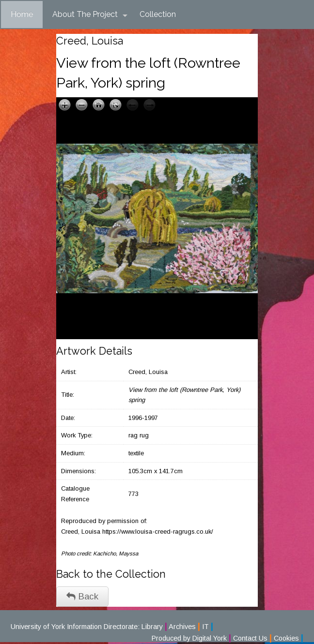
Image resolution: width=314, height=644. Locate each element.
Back (82, 596)
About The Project (90, 15)
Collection (158, 14)
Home (22, 14)
